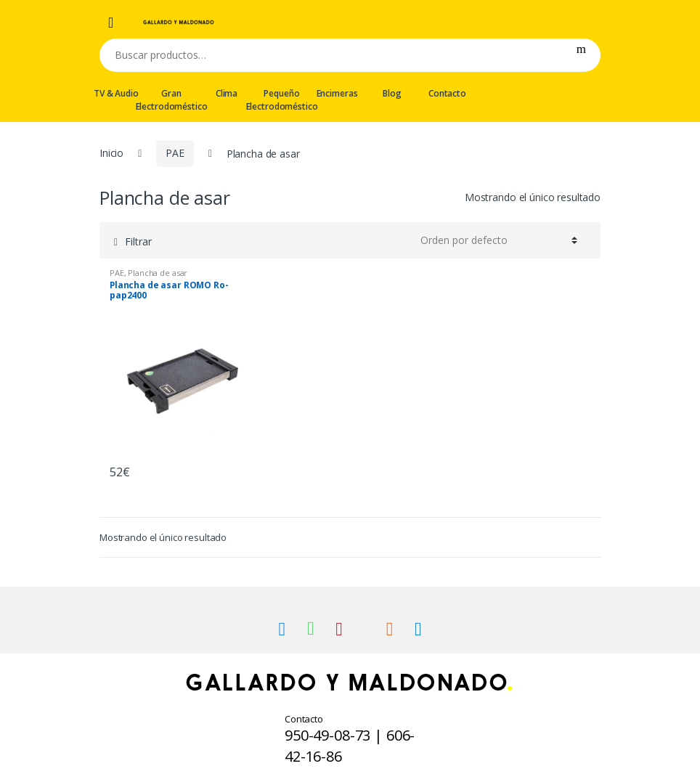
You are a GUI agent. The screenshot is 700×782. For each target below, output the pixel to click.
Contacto (447, 93)
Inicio (111, 153)
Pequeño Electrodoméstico (282, 100)
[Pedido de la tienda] (497, 240)
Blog (392, 93)
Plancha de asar (158, 273)
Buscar (581, 55)
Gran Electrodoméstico (171, 100)
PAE (175, 153)
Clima (227, 93)
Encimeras (337, 93)
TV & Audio (116, 93)
